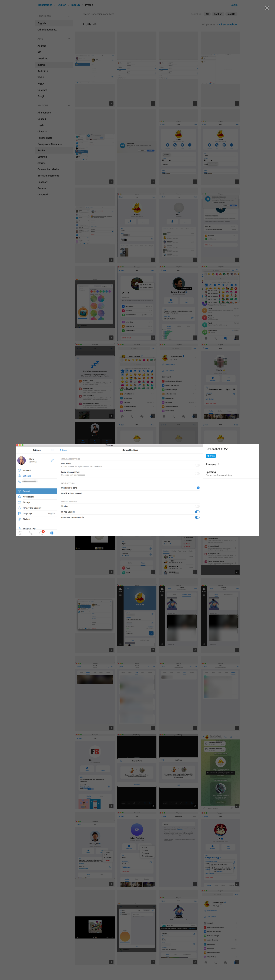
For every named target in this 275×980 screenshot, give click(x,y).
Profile (211, 456)
